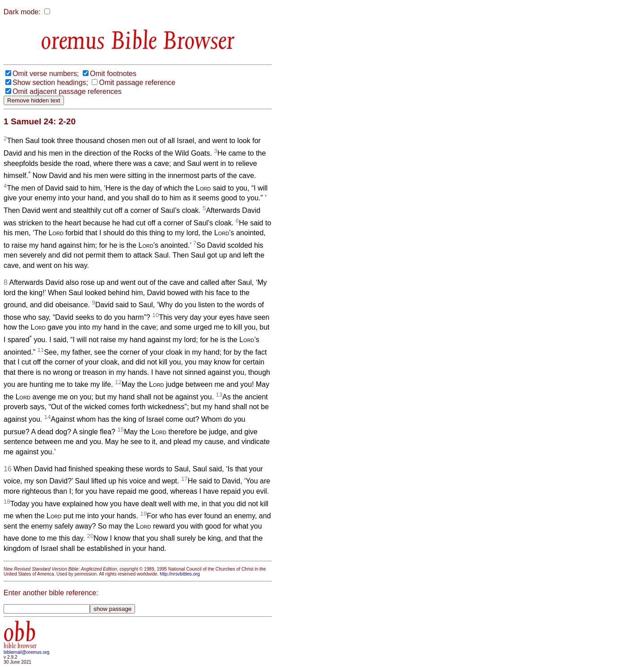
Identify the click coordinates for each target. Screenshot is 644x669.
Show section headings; (50, 83)
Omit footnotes (113, 74)
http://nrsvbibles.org (180, 574)
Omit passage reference (137, 83)
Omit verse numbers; (46, 74)
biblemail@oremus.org (27, 652)
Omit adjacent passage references (67, 91)
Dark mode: (22, 12)
